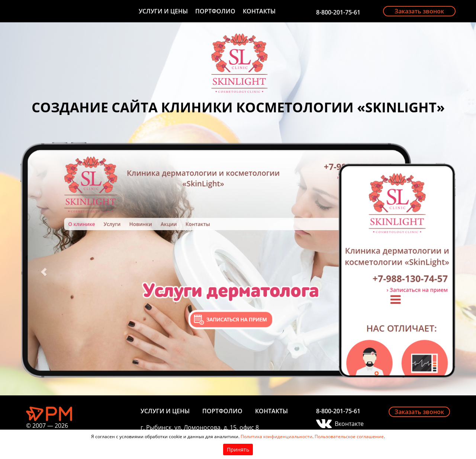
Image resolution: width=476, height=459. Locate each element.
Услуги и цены (163, 11)
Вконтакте (349, 424)
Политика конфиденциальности (276, 436)
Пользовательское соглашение (349, 436)
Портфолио (215, 11)
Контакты (259, 11)
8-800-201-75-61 (338, 12)
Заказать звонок (419, 11)
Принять (238, 450)
